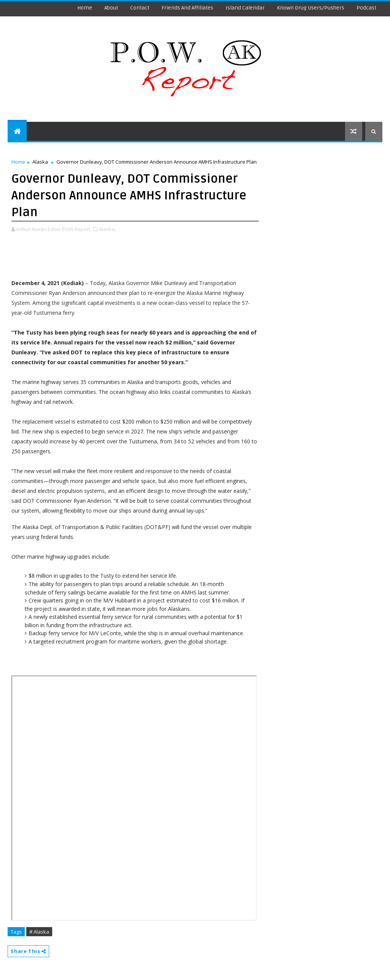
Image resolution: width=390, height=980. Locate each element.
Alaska (40, 162)
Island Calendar (245, 8)
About (111, 8)
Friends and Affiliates (187, 8)
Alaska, (107, 229)
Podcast (366, 8)
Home (85, 8)
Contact (140, 8)
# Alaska (39, 932)
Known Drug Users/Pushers (311, 8)
